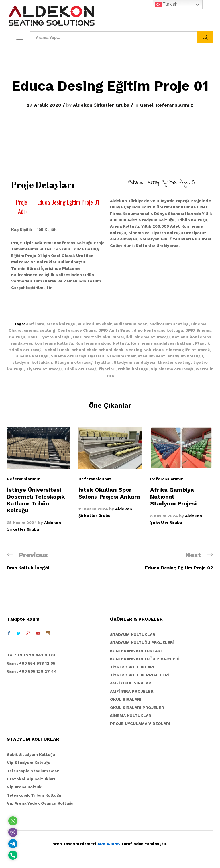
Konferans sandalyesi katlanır (162, 343)
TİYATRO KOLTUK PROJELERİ (140, 675)
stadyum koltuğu (185, 356)
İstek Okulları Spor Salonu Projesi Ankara (109, 493)
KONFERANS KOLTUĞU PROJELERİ (145, 659)
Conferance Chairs (77, 330)
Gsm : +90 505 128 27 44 (32, 671)
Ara (205, 37)
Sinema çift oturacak (188, 350)
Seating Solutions (145, 350)
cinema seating (40, 330)
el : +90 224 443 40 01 (33, 655)
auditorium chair (95, 324)
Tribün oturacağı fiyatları (90, 369)
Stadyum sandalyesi (134, 362)
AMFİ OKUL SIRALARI (131, 683)
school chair (84, 350)
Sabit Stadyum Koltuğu (31, 754)
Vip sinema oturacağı (172, 369)
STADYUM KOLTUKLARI (133, 634)
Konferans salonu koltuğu (102, 343)
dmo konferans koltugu (158, 330)
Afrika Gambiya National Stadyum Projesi (173, 497)
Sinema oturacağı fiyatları (77, 356)
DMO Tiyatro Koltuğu (49, 337)
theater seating (174, 362)
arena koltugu (61, 324)
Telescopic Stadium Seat (33, 771)
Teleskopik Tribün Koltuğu (34, 795)
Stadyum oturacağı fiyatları (83, 362)
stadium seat (152, 356)
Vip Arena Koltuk (24, 787)
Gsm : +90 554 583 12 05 (31, 663)
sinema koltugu (32, 356)
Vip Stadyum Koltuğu (29, 763)
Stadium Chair (121, 356)
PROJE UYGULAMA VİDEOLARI (140, 724)
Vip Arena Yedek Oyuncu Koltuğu (40, 803)
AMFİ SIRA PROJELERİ (132, 691)
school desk (111, 350)
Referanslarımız (175, 105)
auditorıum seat (130, 324)
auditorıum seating (169, 324)
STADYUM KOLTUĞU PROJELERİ (142, 642)
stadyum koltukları (32, 362)
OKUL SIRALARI (126, 699)
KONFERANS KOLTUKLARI (136, 651)
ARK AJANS (109, 844)
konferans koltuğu (54, 343)
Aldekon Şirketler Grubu (101, 105)
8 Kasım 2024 (164, 516)
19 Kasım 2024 (93, 509)
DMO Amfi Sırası (115, 330)
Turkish (166, 5)
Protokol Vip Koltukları (31, 779)
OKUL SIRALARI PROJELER (137, 708)
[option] (38, 479)
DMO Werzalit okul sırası (98, 337)
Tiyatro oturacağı (44, 369)
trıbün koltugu (133, 369)
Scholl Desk (57, 350)
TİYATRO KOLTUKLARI (132, 667)
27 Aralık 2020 (44, 105)
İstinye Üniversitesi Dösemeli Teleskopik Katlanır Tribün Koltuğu (36, 500)
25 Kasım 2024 (22, 523)
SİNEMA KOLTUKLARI (131, 716)
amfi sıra (35, 324)
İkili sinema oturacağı (148, 337)
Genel (147, 105)
